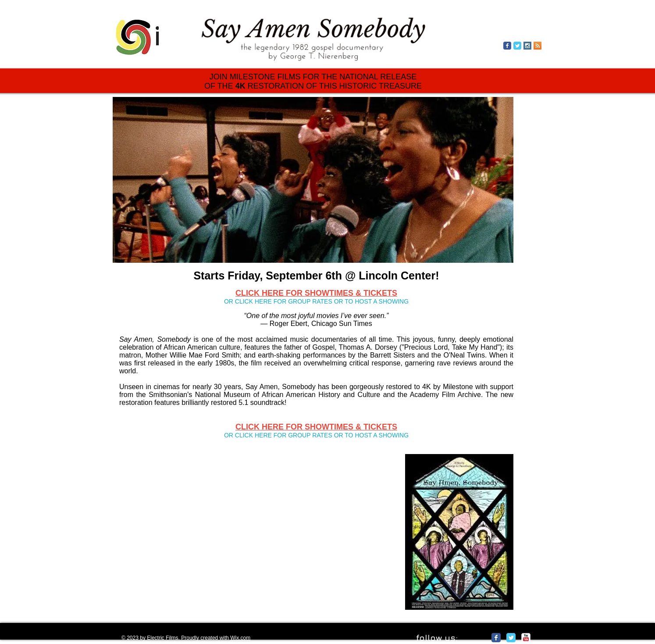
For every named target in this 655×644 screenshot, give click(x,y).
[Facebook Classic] (496, 638)
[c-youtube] (526, 638)
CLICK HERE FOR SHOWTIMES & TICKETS (316, 293)
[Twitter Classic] (511, 638)
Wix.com (240, 638)
